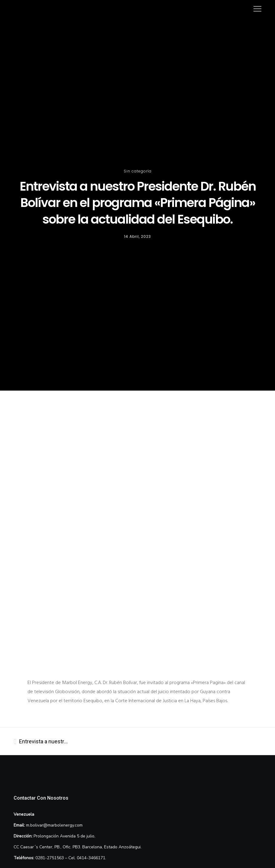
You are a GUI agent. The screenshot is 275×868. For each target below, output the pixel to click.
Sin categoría (138, 171)
